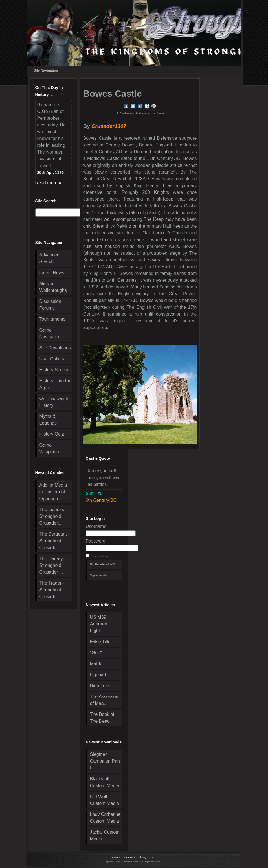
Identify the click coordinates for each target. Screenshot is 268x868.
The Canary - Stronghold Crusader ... (53, 565)
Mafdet (97, 664)
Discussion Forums (50, 305)
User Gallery (52, 359)
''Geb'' (96, 653)
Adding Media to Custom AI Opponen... (53, 492)
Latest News (52, 273)
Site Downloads (55, 348)
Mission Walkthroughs (53, 287)
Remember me (101, 556)
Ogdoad (98, 675)
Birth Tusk (100, 686)
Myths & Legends (48, 420)
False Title (100, 642)
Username (96, 526)
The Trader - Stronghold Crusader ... (52, 590)
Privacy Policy (146, 858)
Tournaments (53, 319)
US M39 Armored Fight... (99, 624)
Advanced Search (50, 258)
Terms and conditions (123, 858)
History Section (55, 370)
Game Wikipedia (49, 448)
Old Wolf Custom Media (105, 800)
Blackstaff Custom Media (105, 782)
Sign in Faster (99, 575)
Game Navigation (50, 333)
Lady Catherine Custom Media (105, 818)
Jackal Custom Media (105, 835)
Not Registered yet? (102, 564)
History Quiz (52, 434)
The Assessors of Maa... (105, 700)
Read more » (48, 183)
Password (96, 541)
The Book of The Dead (102, 718)
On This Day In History (54, 402)
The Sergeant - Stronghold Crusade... (55, 541)
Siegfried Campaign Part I (105, 761)
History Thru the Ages (56, 384)
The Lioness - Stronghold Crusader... (53, 516)
